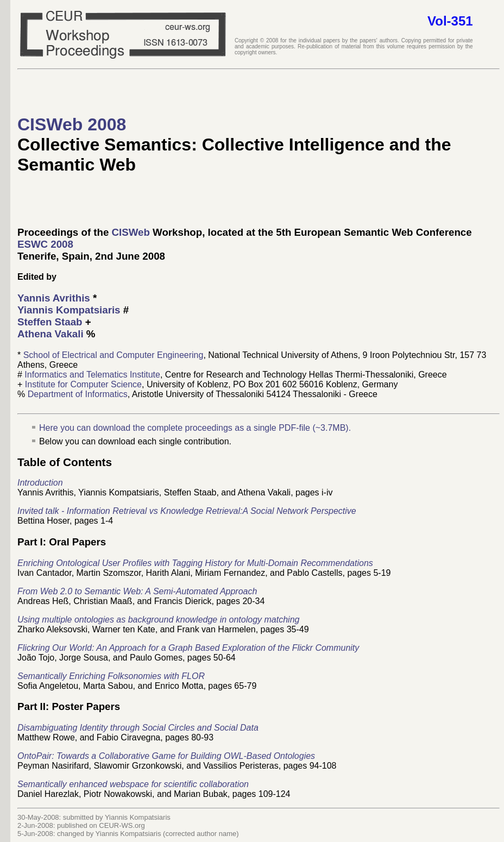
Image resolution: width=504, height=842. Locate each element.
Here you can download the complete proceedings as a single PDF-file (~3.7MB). (195, 428)
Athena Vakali (51, 334)
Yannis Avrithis (54, 298)
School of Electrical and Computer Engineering (114, 355)
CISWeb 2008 (72, 124)
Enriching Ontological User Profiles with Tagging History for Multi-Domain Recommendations (195, 563)
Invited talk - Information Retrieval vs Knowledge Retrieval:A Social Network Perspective (187, 511)
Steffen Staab (51, 322)
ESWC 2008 (45, 244)
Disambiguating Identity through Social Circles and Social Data (138, 728)
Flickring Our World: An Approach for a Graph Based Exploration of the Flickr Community (188, 648)
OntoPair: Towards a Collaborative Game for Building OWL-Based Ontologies (166, 756)
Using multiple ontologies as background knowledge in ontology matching (158, 620)
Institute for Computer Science (83, 384)
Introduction (40, 483)
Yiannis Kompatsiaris (69, 310)
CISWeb (131, 232)
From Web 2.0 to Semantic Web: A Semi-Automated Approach (137, 591)
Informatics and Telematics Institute (92, 375)
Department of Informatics (78, 394)
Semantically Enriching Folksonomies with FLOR (111, 676)
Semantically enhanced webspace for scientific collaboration (133, 784)
